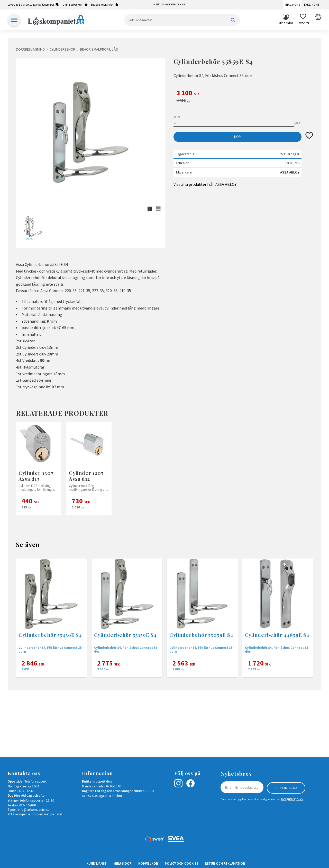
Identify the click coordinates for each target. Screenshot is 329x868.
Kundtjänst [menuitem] (97, 863)
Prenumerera (286, 787)
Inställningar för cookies (169, 5)
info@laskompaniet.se (34, 809)
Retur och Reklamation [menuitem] (225, 863)
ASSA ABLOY (290, 172)
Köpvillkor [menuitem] (148, 863)
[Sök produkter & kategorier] (182, 20)
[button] (303, 20)
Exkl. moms (312, 5)
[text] (243, 94)
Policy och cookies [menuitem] (181, 863)
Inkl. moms (293, 5)
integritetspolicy (292, 799)
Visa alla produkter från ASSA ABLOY (205, 184)
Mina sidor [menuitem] (286, 23)
